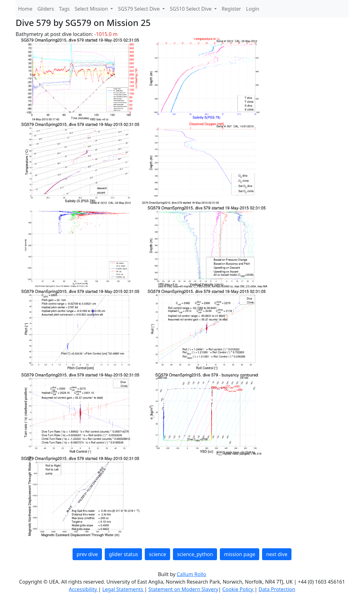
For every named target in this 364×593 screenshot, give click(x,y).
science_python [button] (195, 554)
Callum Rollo (191, 574)
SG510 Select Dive (191, 9)
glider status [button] (123, 554)
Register (231, 9)
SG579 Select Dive (139, 9)
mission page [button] (240, 554)
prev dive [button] (87, 554)
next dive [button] (277, 554)
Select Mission (92, 9)
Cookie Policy (238, 589)
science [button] (157, 554)
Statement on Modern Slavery (183, 589)
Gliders (46, 9)
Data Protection (277, 589)
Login (253, 9)
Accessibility (83, 589)
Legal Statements (123, 589)
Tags (64, 9)
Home (25, 9)
